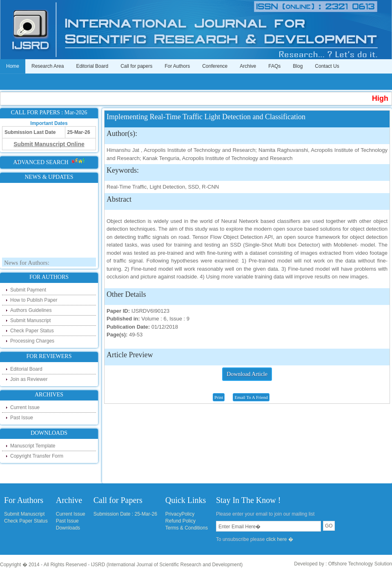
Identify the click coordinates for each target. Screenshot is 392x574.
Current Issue (25, 407)
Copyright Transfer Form (37, 456)
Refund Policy (180, 521)
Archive (248, 66)
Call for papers (136, 66)
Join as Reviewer (29, 379)
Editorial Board (92, 66)
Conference (215, 66)
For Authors (177, 66)
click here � (280, 539)
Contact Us (327, 66)
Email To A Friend (251, 397)
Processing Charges (32, 341)
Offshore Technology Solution (360, 564)
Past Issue (22, 418)
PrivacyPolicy (180, 514)
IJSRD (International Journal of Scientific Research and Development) (167, 565)
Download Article (247, 374)
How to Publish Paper (34, 300)
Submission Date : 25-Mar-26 (125, 514)
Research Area (48, 66)
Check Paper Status (32, 331)
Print (219, 397)
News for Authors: (27, 264)
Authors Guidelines (31, 310)
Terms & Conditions (187, 528)
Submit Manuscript (30, 320)
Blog (298, 66)
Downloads (68, 528)
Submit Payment (28, 290)
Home (13, 66)
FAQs (274, 66)
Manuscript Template (33, 446)
